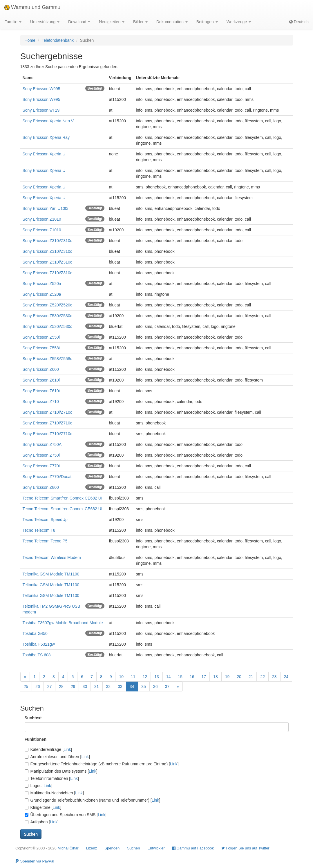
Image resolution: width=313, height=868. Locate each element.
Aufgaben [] (42, 822)
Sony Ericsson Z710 (41, 402)
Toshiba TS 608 (37, 655)
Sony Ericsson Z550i (41, 337)
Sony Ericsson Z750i (41, 455)
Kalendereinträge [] (48, 749)
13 (157, 677)
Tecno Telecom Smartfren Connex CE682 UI (63, 498)
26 (38, 687)
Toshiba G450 (35, 633)
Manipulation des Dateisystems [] (61, 771)
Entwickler (156, 848)
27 (50, 687)
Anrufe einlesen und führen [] (57, 757)
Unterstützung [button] (45, 22)
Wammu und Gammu (32, 7)
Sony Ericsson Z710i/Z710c (47, 412)
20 (239, 677)
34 (132, 687)
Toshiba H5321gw (39, 644)
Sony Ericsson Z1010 (42, 219)
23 (274, 677)
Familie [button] (13, 22)
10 (121, 677)
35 (144, 687)
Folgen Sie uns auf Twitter (245, 848)
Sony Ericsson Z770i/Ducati (48, 477)
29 (73, 687)
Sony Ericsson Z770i (41, 466)
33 (120, 687)
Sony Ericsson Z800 (41, 487)
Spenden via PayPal (35, 861)
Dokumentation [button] (172, 22)
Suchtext (33, 718)
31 (97, 687)
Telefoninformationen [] (52, 778)
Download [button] (79, 22)
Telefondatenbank (58, 40)
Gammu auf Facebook (193, 848)
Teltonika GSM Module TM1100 (51, 574)
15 (180, 677)
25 (26, 687)
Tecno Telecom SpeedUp (45, 520)
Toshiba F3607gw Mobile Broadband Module (63, 623)
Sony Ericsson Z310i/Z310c (47, 241)
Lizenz (92, 848)
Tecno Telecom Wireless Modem (52, 558)
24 (286, 677)
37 (167, 687)
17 (204, 677)
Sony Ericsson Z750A (42, 444)
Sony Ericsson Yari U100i (45, 208)
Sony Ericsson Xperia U (44, 154)
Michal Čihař (68, 848)
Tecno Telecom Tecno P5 (45, 541)
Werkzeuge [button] (239, 22)
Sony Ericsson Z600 (41, 369)
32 (108, 687)
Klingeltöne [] (43, 807)
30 (85, 687)
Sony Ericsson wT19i (42, 110)
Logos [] (39, 786)
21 (251, 677)
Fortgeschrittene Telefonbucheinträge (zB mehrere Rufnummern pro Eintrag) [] (102, 764)
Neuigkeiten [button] (112, 22)
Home (30, 40)
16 (192, 677)
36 (155, 687)
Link (67, 749)
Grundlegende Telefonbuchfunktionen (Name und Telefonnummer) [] (93, 800)
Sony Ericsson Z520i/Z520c (47, 305)
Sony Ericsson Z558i (41, 348)
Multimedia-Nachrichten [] (54, 793)
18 (216, 677)
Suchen (133, 848)
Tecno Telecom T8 (39, 530)
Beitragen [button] (207, 22)
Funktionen (36, 739)
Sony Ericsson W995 (41, 89)
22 (263, 677)
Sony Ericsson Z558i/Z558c (47, 359)
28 (61, 687)
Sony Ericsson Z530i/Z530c (47, 316)
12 (145, 677)
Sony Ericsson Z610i (41, 380)
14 (169, 677)
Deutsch (299, 22)
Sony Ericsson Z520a (42, 284)
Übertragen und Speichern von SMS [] (66, 815)
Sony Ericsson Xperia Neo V (48, 121)
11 (133, 677)
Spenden (112, 848)
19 (227, 677)
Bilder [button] (140, 22)
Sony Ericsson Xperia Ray (46, 137)
